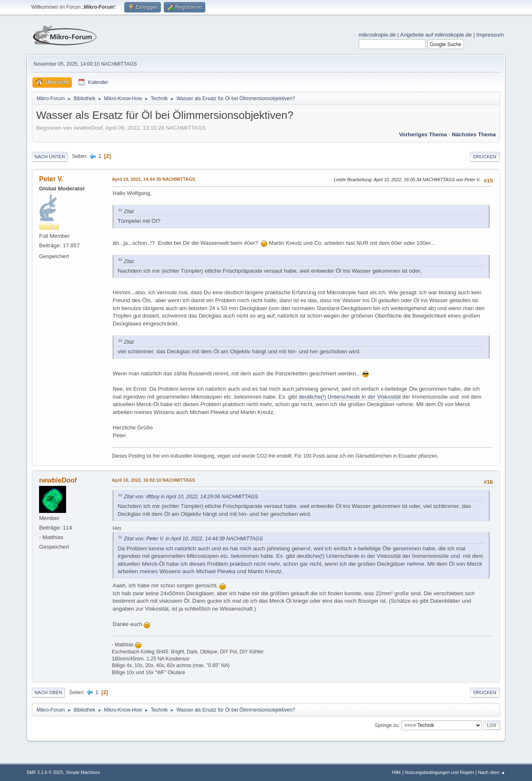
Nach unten (50, 157)
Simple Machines (83, 772)
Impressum (490, 35)
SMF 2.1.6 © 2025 (45, 772)
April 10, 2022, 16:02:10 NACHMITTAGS (154, 480)
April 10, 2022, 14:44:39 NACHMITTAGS (154, 179)
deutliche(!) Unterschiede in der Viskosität (350, 397)
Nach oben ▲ (492, 772)
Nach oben (48, 692)
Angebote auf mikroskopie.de (436, 35)
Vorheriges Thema (423, 134)
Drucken (485, 157)
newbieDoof (58, 480)
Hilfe (397, 772)
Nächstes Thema (474, 134)
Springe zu (386, 725)
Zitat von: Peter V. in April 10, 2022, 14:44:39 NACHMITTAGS (193, 539)
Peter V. (51, 179)
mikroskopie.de (377, 35)
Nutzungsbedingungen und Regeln (439, 772)
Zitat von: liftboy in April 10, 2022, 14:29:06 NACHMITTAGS (191, 497)
